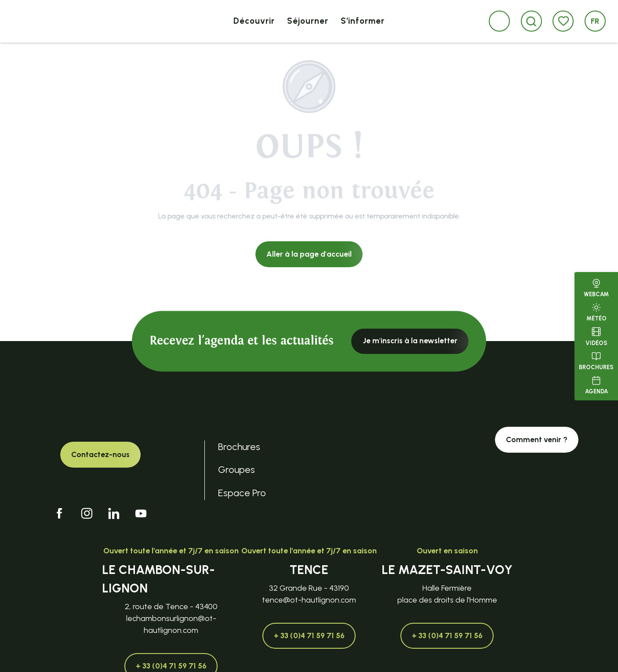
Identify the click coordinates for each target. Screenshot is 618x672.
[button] (531, 21)
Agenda (596, 384)
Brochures (596, 360)
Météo (596, 311)
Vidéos (596, 335)
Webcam (596, 287)
